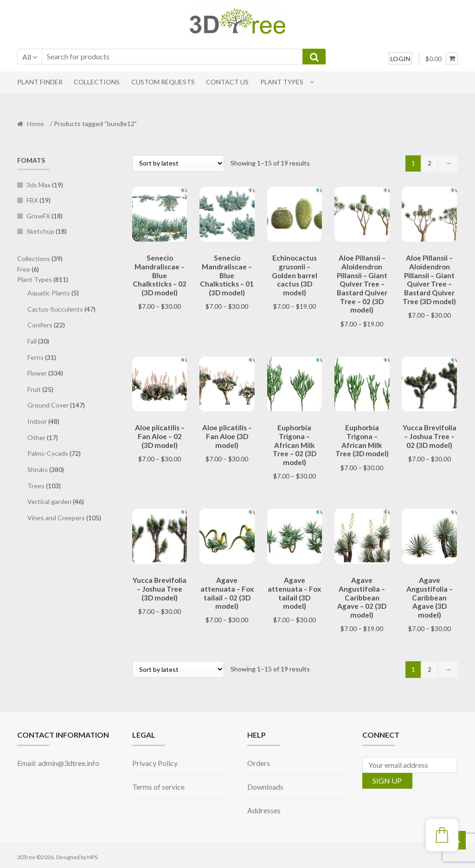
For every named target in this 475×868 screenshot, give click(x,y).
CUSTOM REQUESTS (163, 82)
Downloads (265, 782)
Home (35, 124)
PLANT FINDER (40, 82)
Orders (259, 758)
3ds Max (39, 185)
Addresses (264, 806)
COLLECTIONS (97, 82)
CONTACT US (227, 82)
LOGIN (400, 59)
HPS (92, 852)
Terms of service (158, 782)
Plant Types (282, 82)
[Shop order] (178, 163)
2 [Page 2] (430, 163)
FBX (32, 200)
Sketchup (40, 231)
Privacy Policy (155, 758)
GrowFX (38, 216)
